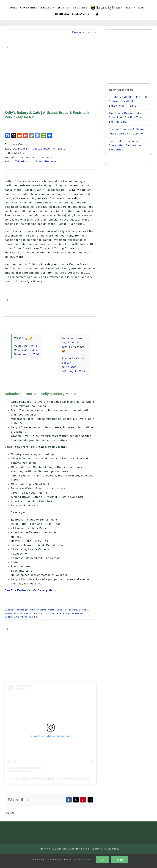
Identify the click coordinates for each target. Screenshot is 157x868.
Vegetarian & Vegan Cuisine (21, 617)
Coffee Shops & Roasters (63, 610)
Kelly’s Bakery (20, 779)
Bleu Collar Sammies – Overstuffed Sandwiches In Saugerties (127, 145)
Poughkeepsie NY (73, 613)
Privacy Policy (111, 849)
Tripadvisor (25, 162)
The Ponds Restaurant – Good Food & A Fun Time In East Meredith (127, 117)
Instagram (29, 157)
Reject (119, 860)
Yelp (10, 162)
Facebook (47, 157)
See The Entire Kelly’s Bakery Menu (30, 590)
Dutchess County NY (32, 613)
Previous (78, 32)
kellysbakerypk (42, 779)
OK (102, 860)
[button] (97, 14)
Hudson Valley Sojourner (52, 849)
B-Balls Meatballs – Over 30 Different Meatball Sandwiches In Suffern (128, 101)
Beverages (23, 610)
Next (91, 32)
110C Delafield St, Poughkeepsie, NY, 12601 (35, 149)
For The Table (54, 613)
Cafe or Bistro (38, 610)
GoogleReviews (48, 162)
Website (12, 157)
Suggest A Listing (79, 849)
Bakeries (10, 610)
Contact (96, 849)
